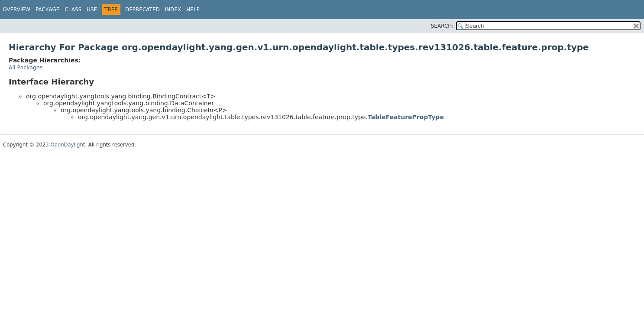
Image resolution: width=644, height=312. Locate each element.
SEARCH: (442, 26)
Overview (16, 10)
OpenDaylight (68, 145)
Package (47, 10)
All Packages (26, 67)
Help (193, 10)
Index (173, 10)
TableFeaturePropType (406, 117)
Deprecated (142, 10)
